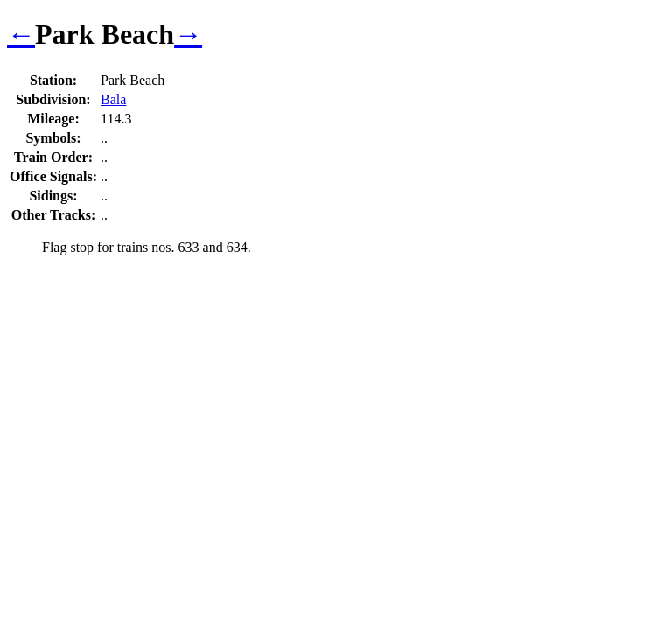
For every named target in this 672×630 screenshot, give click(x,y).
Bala (113, 99)
